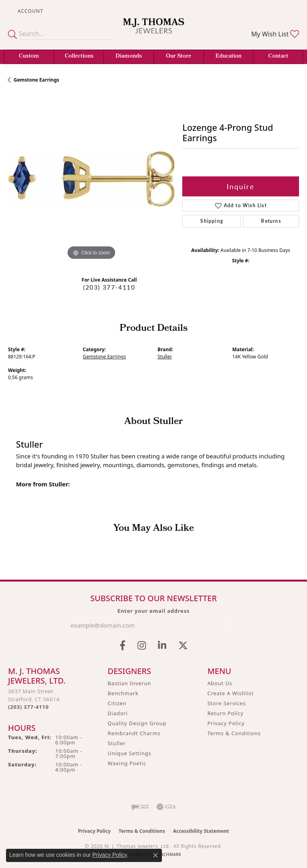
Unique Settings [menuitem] (129, 753)
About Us (220, 683)
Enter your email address (154, 611)
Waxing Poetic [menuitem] (127, 763)
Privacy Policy (226, 723)
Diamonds (129, 57)
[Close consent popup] (155, 855)
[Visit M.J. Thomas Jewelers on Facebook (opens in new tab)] (123, 646)
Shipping (212, 221)
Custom (29, 57)
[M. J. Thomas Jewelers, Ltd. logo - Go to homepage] (153, 31)
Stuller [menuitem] (117, 743)
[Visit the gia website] (166, 807)
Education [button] (228, 57)
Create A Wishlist (231, 693)
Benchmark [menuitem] (123, 693)
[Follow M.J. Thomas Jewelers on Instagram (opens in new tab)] (142, 646)
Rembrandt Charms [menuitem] (134, 733)
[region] (91, 179)
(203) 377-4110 (109, 287)
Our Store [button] (178, 57)
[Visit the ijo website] (140, 807)
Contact (278, 57)
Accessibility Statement (201, 831)
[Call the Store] (28, 707)
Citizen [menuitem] (117, 703)
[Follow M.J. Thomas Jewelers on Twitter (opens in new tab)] (183, 646)
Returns (271, 221)
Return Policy (226, 713)
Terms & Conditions (234, 733)
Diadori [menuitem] (118, 713)
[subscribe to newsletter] (230, 625)
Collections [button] (79, 57)
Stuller (165, 357)
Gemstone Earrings (36, 80)
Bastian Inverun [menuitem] (129, 683)
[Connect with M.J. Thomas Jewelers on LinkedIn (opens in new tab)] (162, 646)
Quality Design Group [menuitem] (137, 723)
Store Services (227, 703)
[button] (30, 11)
